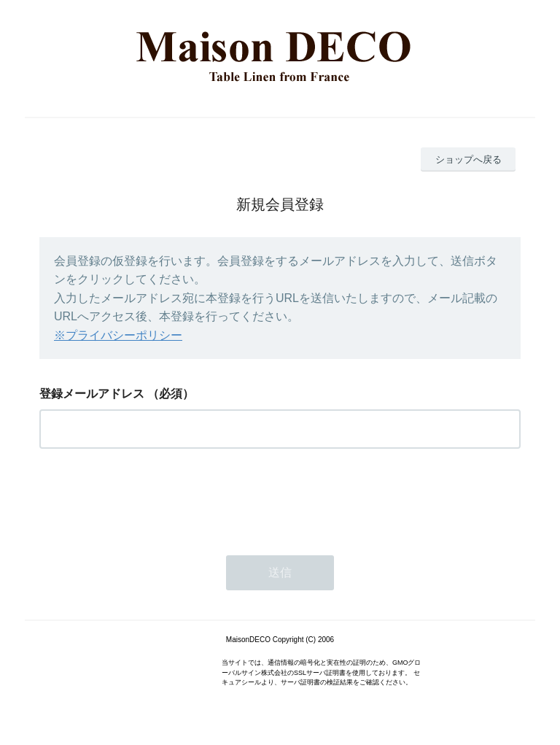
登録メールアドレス (92, 394)
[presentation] (150, 498)
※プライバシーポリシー (118, 335)
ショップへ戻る (468, 159)
